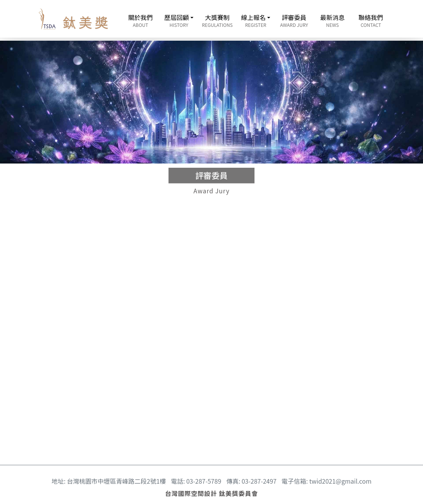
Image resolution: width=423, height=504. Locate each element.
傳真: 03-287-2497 (251, 481)
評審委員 (294, 20)
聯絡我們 (371, 20)
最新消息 (332, 20)
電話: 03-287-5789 (196, 481)
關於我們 (140, 20)
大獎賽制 (217, 20)
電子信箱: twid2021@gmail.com (327, 481)
